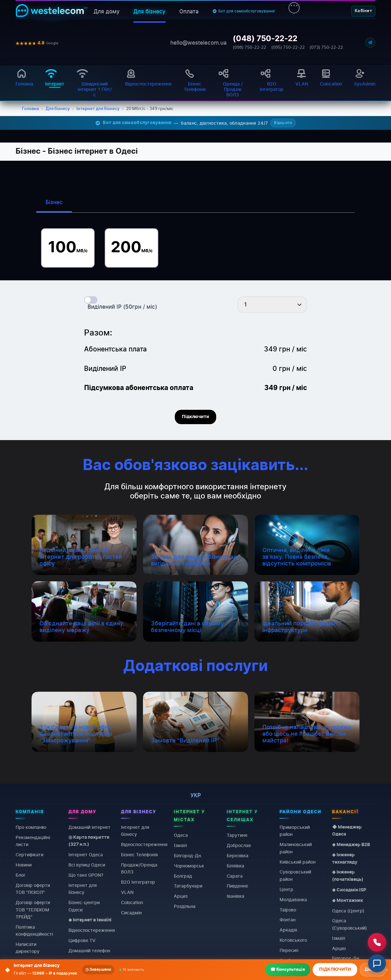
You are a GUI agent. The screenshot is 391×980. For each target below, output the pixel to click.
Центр (286, 889)
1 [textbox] (245, 305)
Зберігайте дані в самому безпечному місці (187, 627)
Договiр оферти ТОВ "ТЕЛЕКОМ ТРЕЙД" (33, 910)
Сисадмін (131, 913)
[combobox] (272, 305)
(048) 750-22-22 (265, 39)
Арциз (181, 896)
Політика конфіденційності (34, 930)
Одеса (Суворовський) (349, 924)
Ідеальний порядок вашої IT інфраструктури (302, 627)
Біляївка (235, 865)
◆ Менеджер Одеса (347, 831)
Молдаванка (293, 899)
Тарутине (237, 835)
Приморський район (295, 831)
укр (196, 795)
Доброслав (239, 845)
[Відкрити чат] (377, 963)
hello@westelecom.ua (199, 43)
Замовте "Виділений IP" (185, 740)
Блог (21, 875)
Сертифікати (29, 855)
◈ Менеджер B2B (351, 845)
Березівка (238, 855)
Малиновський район (296, 848)
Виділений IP (82, 971)
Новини (24, 865)
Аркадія (288, 930)
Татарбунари (188, 886)
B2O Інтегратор (138, 882)
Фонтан (288, 920)
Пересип (289, 950)
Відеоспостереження (92, 930)
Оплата (189, 11)
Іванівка (235, 896)
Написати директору (28, 948)
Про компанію (31, 827)
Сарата (235, 876)
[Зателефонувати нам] (377, 942)
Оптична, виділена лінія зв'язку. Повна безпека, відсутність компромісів (297, 557)
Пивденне (237, 886)
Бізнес (54, 202)
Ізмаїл (180, 845)
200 (132, 248)
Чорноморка (293, 970)
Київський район (298, 862)
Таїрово (288, 909)
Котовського (293, 940)
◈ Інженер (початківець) (348, 876)
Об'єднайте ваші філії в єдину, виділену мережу (82, 627)
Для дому (107, 11)
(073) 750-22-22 (326, 47)
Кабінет (363, 11)
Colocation (79, 961)
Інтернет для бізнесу (83, 888)
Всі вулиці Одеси (87, 865)
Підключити (195, 417)
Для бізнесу (149, 11)
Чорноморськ (189, 865)
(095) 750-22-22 (288, 47)
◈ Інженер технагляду (345, 858)
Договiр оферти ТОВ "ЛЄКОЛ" (33, 888)
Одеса (181, 835)
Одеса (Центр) (348, 910)
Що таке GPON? (86, 875)
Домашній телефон (89, 951)
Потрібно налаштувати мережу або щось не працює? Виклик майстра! (307, 734)
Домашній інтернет (89, 827)
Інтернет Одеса (86, 855)
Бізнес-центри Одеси (84, 906)
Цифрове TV (82, 940)
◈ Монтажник (348, 900)
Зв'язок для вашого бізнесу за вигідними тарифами (194, 560)
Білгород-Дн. (188, 855)
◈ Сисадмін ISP (349, 890)
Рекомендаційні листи (33, 840)
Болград (183, 876)
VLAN (127, 892)
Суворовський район (295, 875)
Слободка (290, 960)
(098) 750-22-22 (249, 47)
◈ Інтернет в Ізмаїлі (90, 920)
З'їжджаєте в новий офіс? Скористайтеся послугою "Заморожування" (76, 734)
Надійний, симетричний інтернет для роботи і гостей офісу (81, 557)
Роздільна (185, 906)
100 (68, 248)
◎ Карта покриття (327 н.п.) (89, 841)
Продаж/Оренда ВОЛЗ (139, 868)
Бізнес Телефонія (139, 855)
